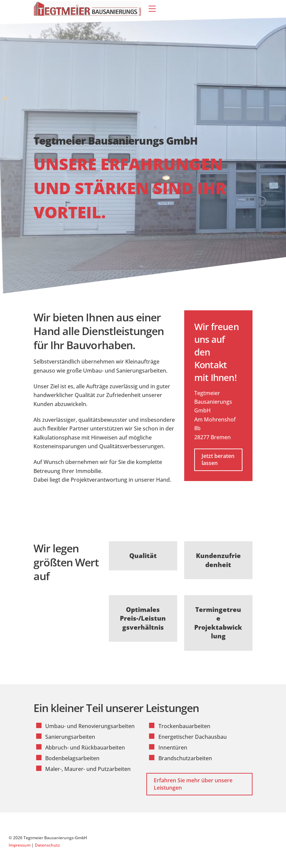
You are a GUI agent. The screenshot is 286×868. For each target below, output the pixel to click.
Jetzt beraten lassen (218, 460)
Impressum (20, 845)
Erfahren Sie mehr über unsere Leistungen (193, 784)
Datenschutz (47, 845)
